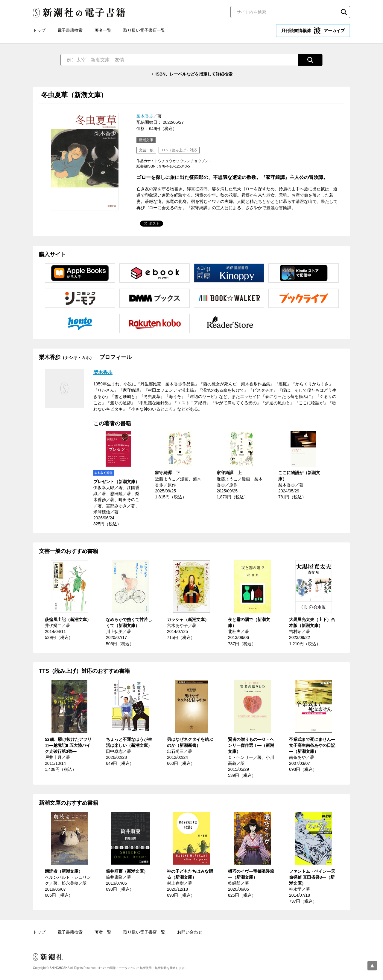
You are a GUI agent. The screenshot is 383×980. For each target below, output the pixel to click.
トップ (39, 30)
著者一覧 (103, 30)
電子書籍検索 (70, 30)
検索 (344, 12)
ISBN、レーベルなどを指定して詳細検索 (194, 74)
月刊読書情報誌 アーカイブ (313, 31)
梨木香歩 (145, 116)
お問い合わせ (190, 932)
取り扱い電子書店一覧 (144, 30)
